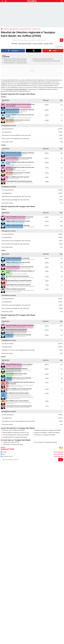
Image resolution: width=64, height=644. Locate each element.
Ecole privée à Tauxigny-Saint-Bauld (13, 444)
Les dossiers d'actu (7, 456)
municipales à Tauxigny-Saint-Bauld (16, 89)
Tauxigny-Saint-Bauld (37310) (11, 442)
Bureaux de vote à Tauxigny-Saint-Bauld (43, 59)
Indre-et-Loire (36, 29)
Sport (3, 454)
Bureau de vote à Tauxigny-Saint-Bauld (13, 430)
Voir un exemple (59, 452)
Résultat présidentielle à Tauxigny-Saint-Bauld (16, 435)
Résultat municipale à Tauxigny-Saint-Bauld (47, 433)
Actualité (4, 452)
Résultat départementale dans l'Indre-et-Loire (16, 433)
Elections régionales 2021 (11, 29)
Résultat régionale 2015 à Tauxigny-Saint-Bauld (15, 61)
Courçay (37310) (48, 44)
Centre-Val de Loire (25, 29)
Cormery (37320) (37, 44)
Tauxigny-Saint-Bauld (39, 61)
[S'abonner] (32, 460)
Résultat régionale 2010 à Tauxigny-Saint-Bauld (15, 63)
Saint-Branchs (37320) (25, 44)
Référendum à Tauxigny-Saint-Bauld (45, 435)
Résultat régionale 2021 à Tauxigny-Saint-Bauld (15, 59)
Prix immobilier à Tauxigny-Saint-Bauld (45, 442)
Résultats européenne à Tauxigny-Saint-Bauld (47, 430)
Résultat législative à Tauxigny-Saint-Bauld (15, 437)
